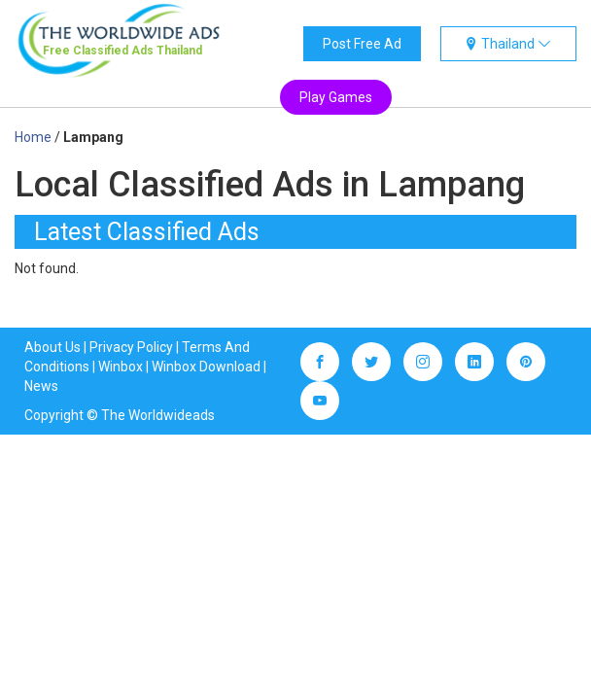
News (41, 386)
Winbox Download (206, 367)
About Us (52, 347)
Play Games (336, 97)
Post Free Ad (362, 44)
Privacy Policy (131, 347)
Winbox (121, 367)
